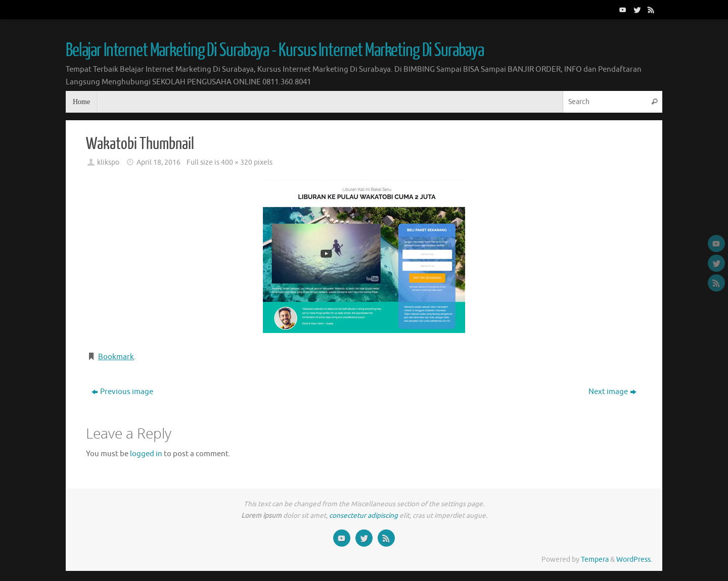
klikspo (108, 162)
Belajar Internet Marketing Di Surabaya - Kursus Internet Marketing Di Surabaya (275, 51)
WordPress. (634, 560)
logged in (146, 454)
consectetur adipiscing (363, 516)
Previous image (122, 392)
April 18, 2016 (158, 162)
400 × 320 (237, 162)
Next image (612, 392)
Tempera (595, 560)
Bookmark (116, 357)
